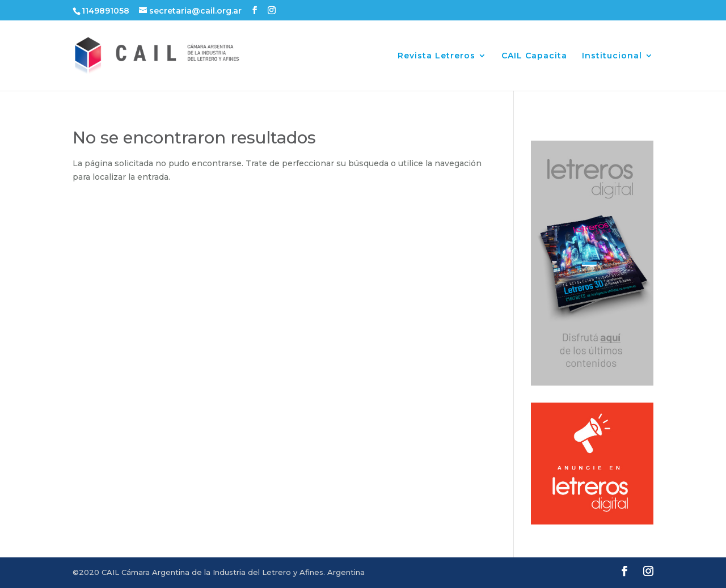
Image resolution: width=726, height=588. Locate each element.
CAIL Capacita (534, 56)
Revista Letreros (436, 56)
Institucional (612, 56)
